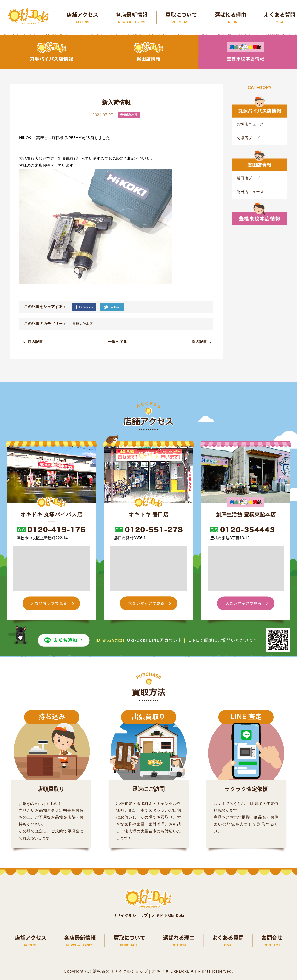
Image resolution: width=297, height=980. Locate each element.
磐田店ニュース (250, 192)
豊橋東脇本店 (83, 324)
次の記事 (199, 342)
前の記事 (35, 342)
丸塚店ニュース (250, 124)
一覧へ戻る (117, 342)
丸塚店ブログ (248, 138)
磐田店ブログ (248, 178)
